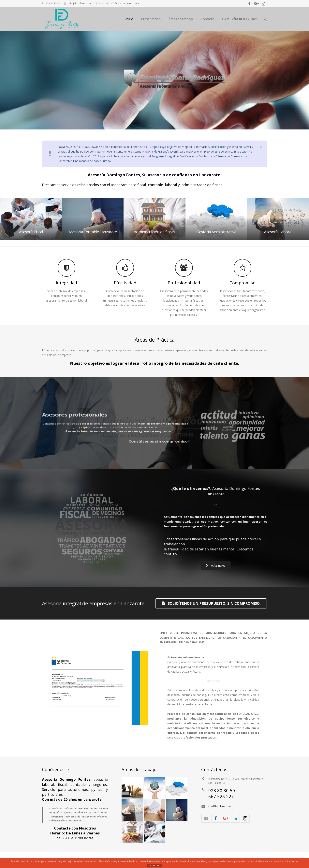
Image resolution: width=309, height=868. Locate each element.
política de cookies (244, 861)
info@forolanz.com (220, 806)
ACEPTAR (154, 865)
